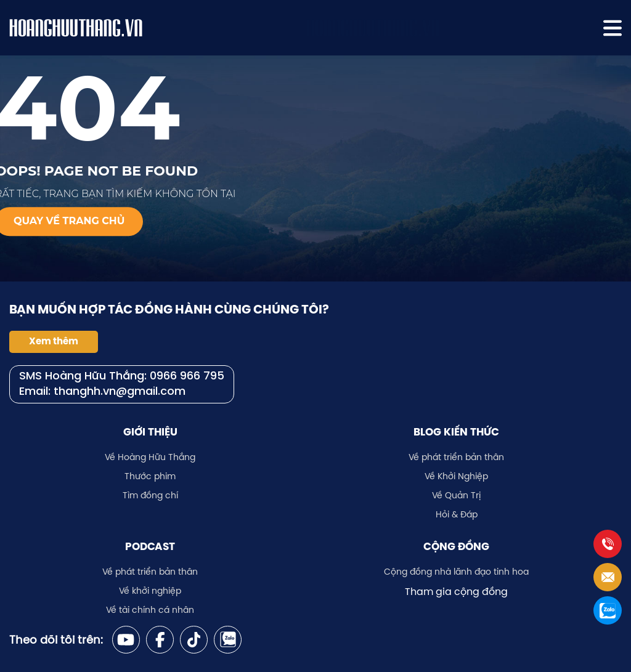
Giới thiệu (150, 432)
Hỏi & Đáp (457, 514)
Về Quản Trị (456, 495)
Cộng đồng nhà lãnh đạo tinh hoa (456, 572)
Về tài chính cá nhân (150, 610)
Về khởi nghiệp (150, 591)
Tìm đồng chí (150, 495)
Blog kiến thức (456, 432)
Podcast (150, 546)
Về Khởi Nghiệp (456, 476)
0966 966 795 (187, 377)
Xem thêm (54, 341)
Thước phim (150, 476)
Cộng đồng (456, 546)
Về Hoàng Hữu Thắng (150, 457)
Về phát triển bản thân (456, 457)
